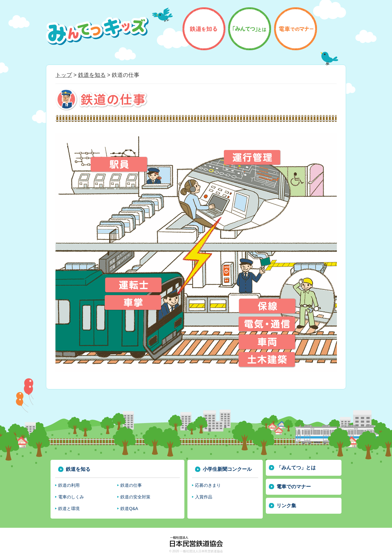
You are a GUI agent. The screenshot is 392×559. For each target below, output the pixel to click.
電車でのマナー (294, 487)
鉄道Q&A (129, 508)
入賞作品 (204, 497)
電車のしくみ (71, 497)
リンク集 (286, 506)
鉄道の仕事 (131, 485)
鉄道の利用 (69, 485)
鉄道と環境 (69, 508)
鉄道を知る (92, 75)
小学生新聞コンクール (227, 469)
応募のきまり (208, 485)
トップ (64, 75)
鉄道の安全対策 (135, 497)
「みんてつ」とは (296, 468)
